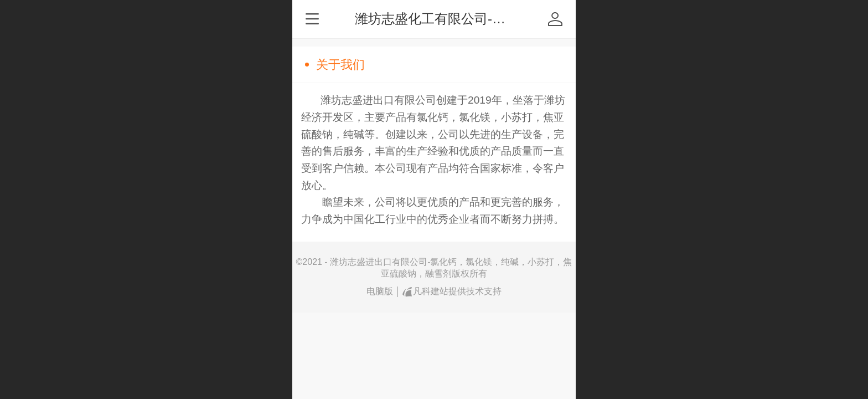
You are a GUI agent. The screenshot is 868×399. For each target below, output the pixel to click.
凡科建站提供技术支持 (452, 291)
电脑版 (380, 291)
